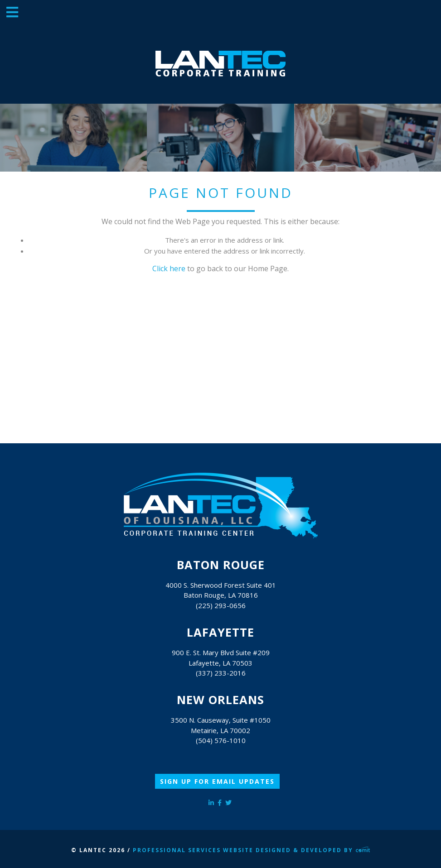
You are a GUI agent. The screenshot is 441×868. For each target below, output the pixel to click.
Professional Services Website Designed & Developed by (252, 850)
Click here (169, 269)
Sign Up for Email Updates (217, 781)
